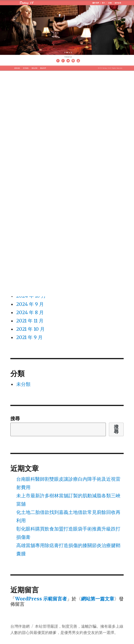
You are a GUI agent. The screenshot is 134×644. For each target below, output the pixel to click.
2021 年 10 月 (30, 329)
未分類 (23, 384)
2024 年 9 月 (30, 304)
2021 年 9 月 (29, 337)
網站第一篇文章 (98, 599)
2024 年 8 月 (30, 312)
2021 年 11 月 (30, 321)
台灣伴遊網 (20, 626)
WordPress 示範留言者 (41, 599)
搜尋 (15, 418)
